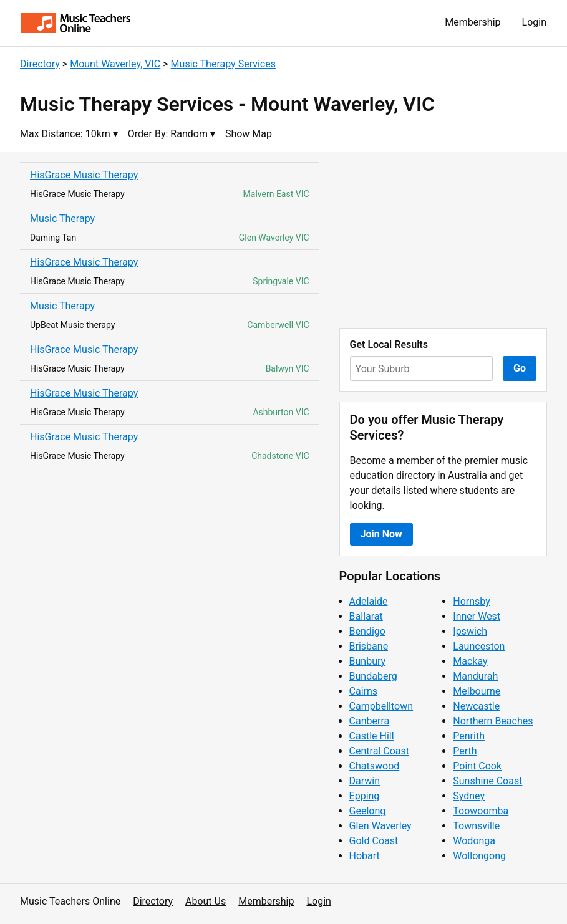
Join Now (381, 534)
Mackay (470, 661)
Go (520, 368)
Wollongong (479, 856)
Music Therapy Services (223, 64)
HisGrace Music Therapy (84, 175)
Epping (365, 796)
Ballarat (366, 616)
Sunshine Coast (487, 781)
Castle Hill (372, 736)
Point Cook (477, 766)
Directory (40, 64)
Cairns (364, 691)
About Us (206, 901)
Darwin (365, 781)
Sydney (469, 796)
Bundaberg (373, 676)
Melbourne (477, 691)
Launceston (479, 646)
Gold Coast (374, 841)
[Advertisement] (443, 240)
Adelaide (369, 601)
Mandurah (475, 676)
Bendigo (367, 631)
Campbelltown (381, 706)
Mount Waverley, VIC (115, 64)
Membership (472, 22)
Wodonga (474, 841)
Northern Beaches (493, 721)
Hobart (365, 856)
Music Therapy (62, 219)
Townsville (476, 826)
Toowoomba (481, 811)
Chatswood (375, 766)
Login (534, 22)
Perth (465, 751)
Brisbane (369, 646)
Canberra (370, 721)
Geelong (368, 811)
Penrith (469, 736)
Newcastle (476, 706)
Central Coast (379, 751)
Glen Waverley (380, 826)
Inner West (477, 616)
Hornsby (472, 601)
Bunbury (368, 661)
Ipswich (470, 631)
